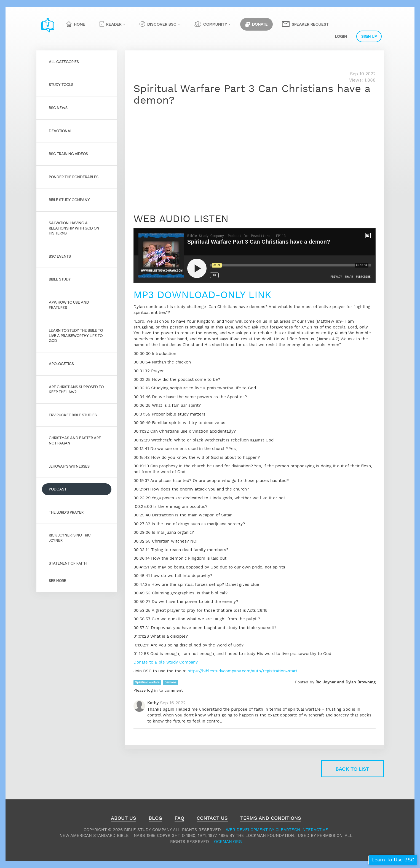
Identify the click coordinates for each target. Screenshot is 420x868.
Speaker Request (310, 24)
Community (215, 24)
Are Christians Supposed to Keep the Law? (76, 389)
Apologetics (61, 364)
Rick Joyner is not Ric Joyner (70, 538)
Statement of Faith (68, 563)
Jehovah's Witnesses (69, 466)
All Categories (64, 62)
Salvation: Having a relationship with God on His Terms (74, 228)
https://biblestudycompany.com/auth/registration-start (242, 671)
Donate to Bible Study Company (166, 662)
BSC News (58, 108)
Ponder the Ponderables (74, 177)
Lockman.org (227, 842)
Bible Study (60, 279)
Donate (256, 24)
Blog (155, 819)
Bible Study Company (69, 200)
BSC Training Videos (68, 154)
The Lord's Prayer (66, 512)
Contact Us (212, 819)
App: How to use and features (69, 305)
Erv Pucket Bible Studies (73, 415)
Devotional (61, 131)
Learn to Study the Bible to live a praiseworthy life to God (76, 335)
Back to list (352, 769)
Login (341, 36)
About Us (124, 819)
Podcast (58, 489)
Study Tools (61, 84)
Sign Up (369, 36)
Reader (114, 24)
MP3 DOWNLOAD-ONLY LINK (202, 295)
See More (57, 580)
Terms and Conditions (271, 819)
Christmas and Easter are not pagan (75, 440)
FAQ (179, 819)
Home (80, 24)
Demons (170, 683)
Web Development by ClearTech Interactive (277, 830)
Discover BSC (162, 24)
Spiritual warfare (147, 683)
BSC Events (60, 256)
